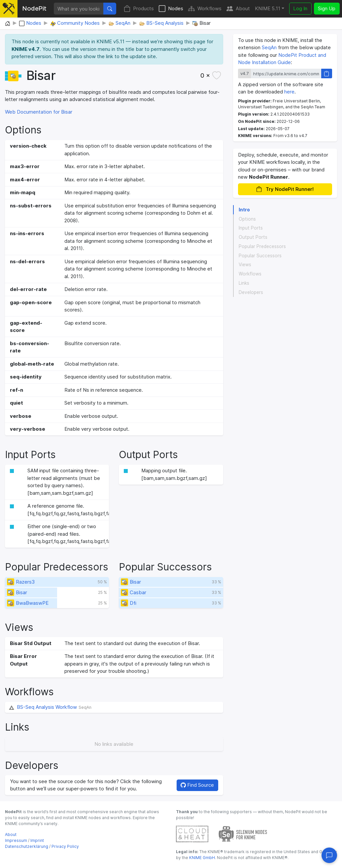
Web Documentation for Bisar (39, 112)
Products (139, 9)
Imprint (37, 840)
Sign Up (327, 8)
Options (247, 219)
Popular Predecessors (262, 246)
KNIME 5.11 (268, 8)
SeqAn (269, 47)
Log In (300, 8)
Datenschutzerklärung (27, 846)
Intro (244, 210)
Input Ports (251, 228)
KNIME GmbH (202, 858)
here (289, 92)
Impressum (16, 840)
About (238, 9)
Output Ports (253, 237)
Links (244, 283)
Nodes (171, 9)
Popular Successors (260, 256)
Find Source (197, 785)
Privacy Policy (65, 846)
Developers (251, 292)
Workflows (205, 9)
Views (245, 265)
